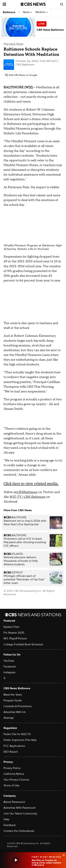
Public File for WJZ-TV (17, 734)
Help (6, 819)
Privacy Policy (12, 768)
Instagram (10, 672)
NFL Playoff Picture (15, 638)
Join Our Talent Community (20, 814)
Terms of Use (11, 785)
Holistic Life (25, 249)
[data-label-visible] (62, 855)
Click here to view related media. (31, 484)
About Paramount (14, 802)
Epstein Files (11, 627)
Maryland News (13, 44)
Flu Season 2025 (14, 633)
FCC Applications (14, 746)
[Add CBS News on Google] (21, 75)
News (27, 12)
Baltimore (9, 12)
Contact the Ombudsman (19, 831)
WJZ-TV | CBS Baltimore (27, 497)
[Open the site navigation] (12, 4)
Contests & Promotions (18, 706)
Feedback (10, 825)
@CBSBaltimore (26, 492)
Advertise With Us (15, 712)
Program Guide (13, 700)
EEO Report (11, 752)
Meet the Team (13, 695)
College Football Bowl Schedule (23, 644)
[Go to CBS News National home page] (33, 4)
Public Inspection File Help (20, 740)
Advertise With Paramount (20, 808)
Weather (42, 12)
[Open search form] (62, 4)
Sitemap (9, 718)
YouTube (43, 249)
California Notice (14, 774)
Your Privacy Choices (16, 780)
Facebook (10, 667)
